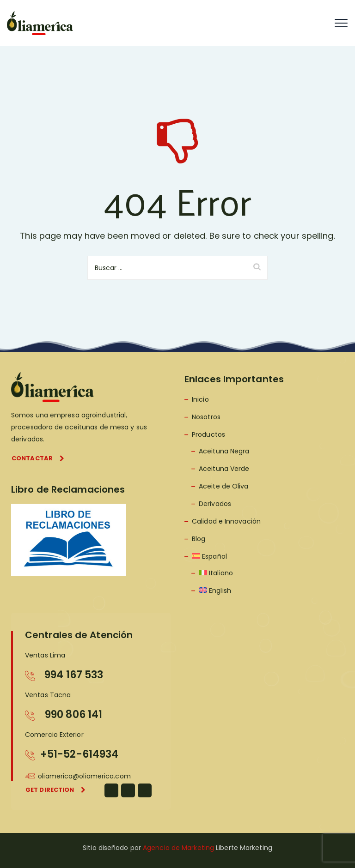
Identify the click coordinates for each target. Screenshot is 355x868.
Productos (208, 434)
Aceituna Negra (224, 451)
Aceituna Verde (224, 469)
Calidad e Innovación (226, 521)
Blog (199, 539)
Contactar (38, 458)
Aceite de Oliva (224, 486)
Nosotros (206, 417)
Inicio (200, 399)
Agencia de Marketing (178, 848)
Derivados (215, 504)
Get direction (55, 790)
